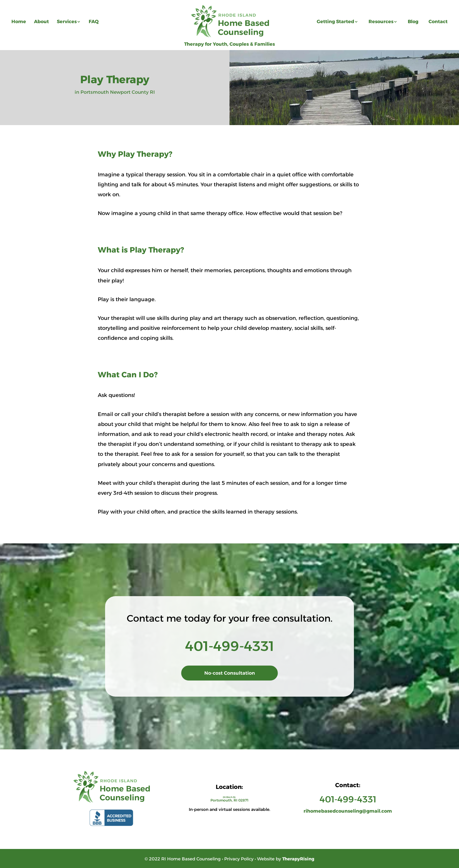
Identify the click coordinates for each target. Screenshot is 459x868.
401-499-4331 (230, 646)
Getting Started (335, 22)
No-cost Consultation (230, 673)
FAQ (94, 22)
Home (19, 22)
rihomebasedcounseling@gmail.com (348, 811)
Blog (413, 22)
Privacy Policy (239, 859)
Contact (438, 22)
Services (67, 22)
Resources (381, 22)
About (41, 22)
